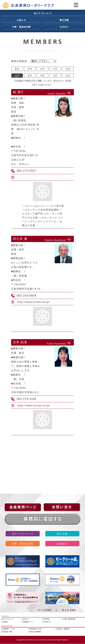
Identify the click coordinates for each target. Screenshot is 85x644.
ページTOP (45, 610)
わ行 (68, 76)
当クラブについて (43, 13)
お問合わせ (47, 622)
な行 (68, 69)
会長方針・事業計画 (63, 629)
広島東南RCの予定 (36, 629)
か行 (30, 69)
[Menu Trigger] (76, 5)
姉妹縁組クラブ (28, 622)
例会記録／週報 (7, 632)
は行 (17, 76)
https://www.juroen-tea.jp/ (33, 302)
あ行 (17, 69)
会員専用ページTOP (9, 629)
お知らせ (22, 20)
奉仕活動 (64, 20)
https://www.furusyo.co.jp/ (34, 405)
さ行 (42, 69)
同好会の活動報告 (35, 632)
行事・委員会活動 (21, 27)
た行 (55, 69)
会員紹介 (64, 27)
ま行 (30, 76)
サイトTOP (69, 610)
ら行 (55, 76)
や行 (42, 76)
